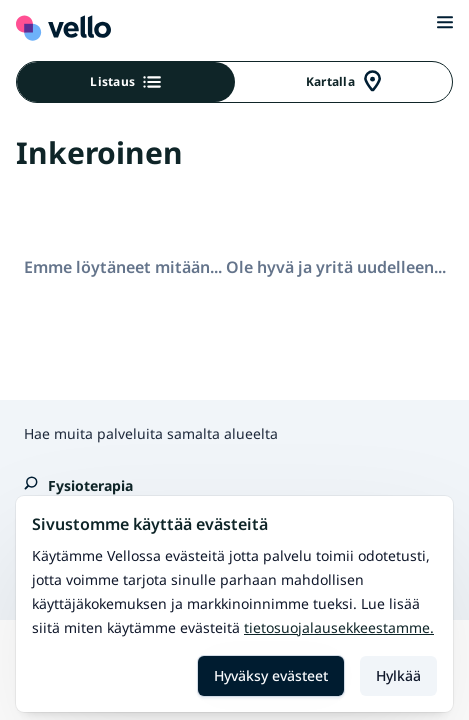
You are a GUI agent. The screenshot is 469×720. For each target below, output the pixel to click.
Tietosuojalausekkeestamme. (339, 627)
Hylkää (398, 675)
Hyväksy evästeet (271, 675)
